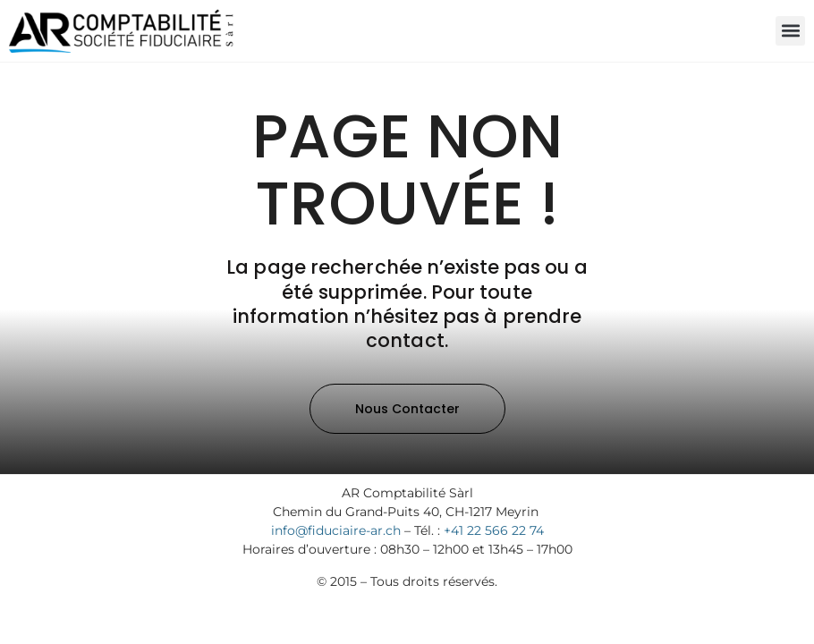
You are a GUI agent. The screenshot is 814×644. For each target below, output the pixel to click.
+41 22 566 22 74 (494, 530)
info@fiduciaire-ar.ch (336, 530)
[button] (790, 31)
